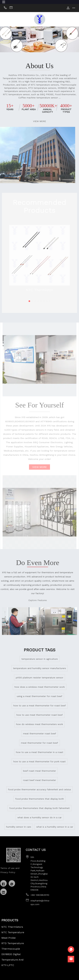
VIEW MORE (38, 121)
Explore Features (26, 600)
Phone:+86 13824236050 (5, 8)
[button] (35, 48)
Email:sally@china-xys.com (11, 8)
